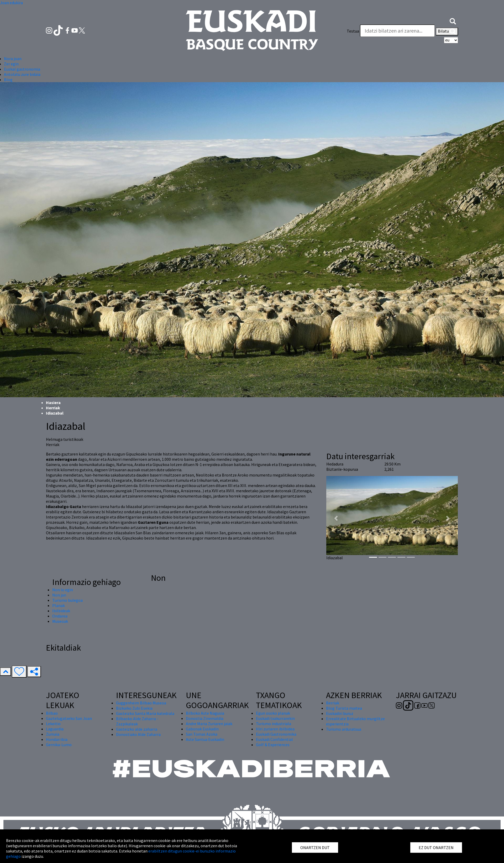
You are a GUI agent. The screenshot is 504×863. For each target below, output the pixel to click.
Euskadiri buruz (340, 713)
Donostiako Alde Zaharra (138, 734)
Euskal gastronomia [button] (22, 69)
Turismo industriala (274, 724)
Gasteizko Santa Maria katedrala (145, 713)
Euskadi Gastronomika (276, 734)
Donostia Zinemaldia (205, 718)
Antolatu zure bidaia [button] (22, 74)
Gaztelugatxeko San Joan (69, 718)
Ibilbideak (61, 611)
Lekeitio (53, 724)
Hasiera (53, 402)
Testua (353, 31)
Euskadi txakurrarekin (275, 718)
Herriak (53, 408)
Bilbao (52, 713)
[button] (453, 20)
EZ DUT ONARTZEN (436, 848)
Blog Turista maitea (344, 708)
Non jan (59, 595)
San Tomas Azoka (202, 734)
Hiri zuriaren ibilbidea (275, 729)
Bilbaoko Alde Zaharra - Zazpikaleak (137, 721)
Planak (59, 605)
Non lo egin (63, 590)
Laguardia (55, 729)
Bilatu (447, 32)
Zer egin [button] (11, 64)
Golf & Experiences (273, 745)
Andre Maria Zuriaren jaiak (209, 724)
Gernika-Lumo (59, 745)
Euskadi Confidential (274, 739)
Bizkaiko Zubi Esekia (134, 708)
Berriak (333, 703)
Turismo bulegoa (67, 600)
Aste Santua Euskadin (205, 739)
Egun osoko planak (273, 713)
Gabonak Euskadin (202, 729)
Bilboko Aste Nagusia (205, 713)
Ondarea (60, 616)
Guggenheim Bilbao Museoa (141, 703)
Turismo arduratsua (344, 729)
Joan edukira (11, 3)
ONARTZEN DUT (315, 848)
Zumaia (53, 734)
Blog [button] (8, 80)
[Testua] (397, 31)
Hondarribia (57, 739)
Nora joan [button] (13, 59)
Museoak (60, 621)
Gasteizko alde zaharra (137, 729)
